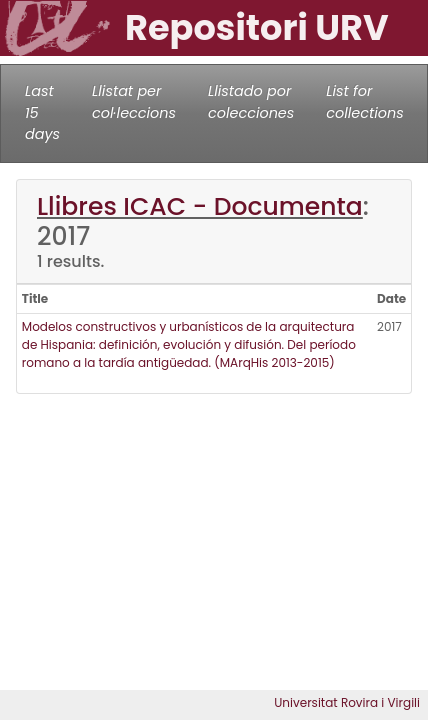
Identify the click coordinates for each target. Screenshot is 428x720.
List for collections (364, 102)
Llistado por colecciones (251, 102)
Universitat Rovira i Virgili (347, 702)
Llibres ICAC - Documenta (200, 206)
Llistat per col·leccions (134, 102)
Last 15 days (42, 112)
